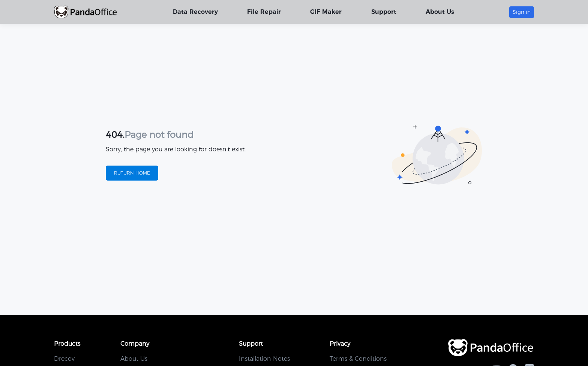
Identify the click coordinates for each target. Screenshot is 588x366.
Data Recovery (196, 12)
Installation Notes (264, 359)
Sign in (522, 12)
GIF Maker (326, 12)
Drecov (64, 359)
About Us (440, 12)
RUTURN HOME (132, 173)
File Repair (264, 12)
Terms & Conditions (358, 359)
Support (384, 12)
